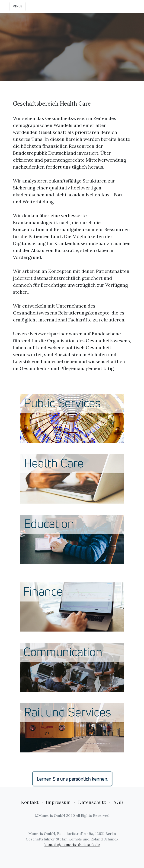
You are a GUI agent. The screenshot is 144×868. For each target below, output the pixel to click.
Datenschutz (92, 802)
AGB (118, 802)
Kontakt (30, 802)
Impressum (58, 802)
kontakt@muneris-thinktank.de (72, 845)
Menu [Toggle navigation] (18, 6)
